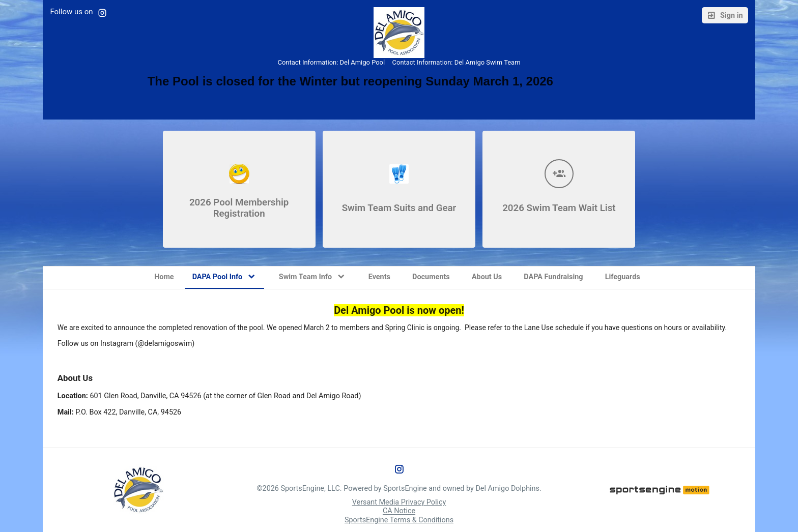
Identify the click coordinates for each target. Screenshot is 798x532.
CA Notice (399, 511)
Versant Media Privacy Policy (399, 502)
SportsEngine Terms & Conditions (399, 520)
